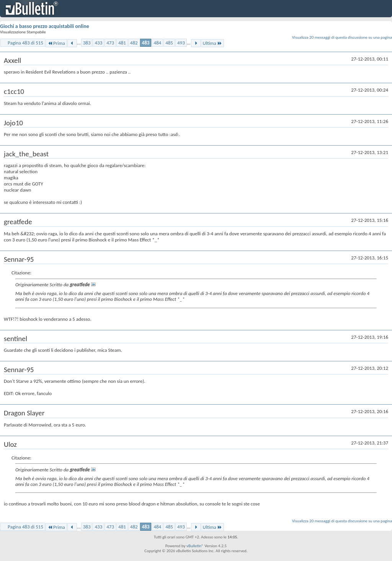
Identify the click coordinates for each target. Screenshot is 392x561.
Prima (56, 43)
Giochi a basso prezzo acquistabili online (45, 26)
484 (157, 43)
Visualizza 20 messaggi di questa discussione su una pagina (342, 37)
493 (181, 43)
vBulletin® (195, 546)
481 (122, 43)
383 (87, 43)
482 (134, 43)
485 (169, 43)
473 (110, 43)
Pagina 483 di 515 (25, 43)
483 (146, 43)
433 (98, 43)
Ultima (212, 43)
